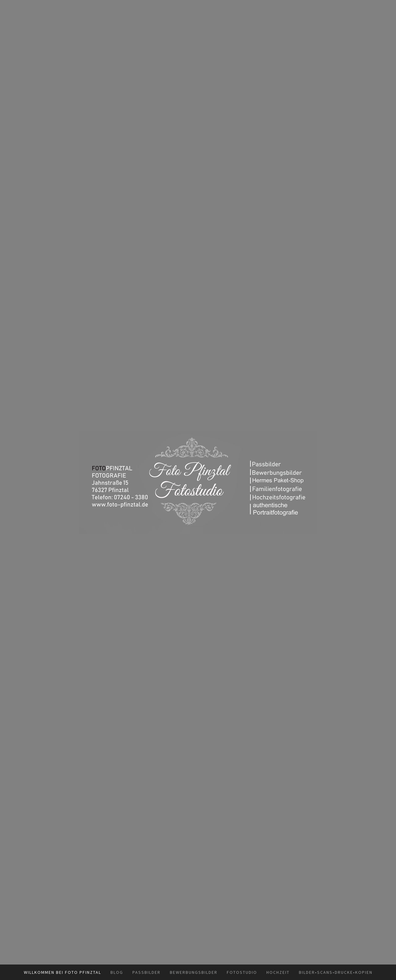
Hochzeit (278, 972)
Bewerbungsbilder (194, 972)
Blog (117, 972)
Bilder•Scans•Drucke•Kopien (336, 972)
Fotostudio (242, 972)
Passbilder (146, 972)
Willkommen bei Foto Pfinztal (62, 972)
